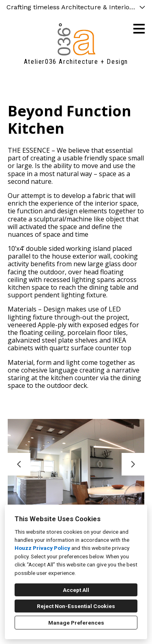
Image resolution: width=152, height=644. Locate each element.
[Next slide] (133, 464)
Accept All (76, 590)
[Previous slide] (19, 464)
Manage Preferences (76, 623)
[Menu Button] (139, 29)
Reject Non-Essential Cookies (76, 606)
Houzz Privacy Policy (42, 548)
